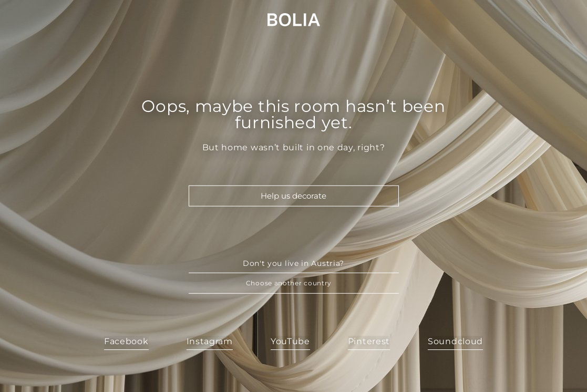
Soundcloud (455, 341)
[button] (294, 283)
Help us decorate (293, 196)
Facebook (126, 341)
